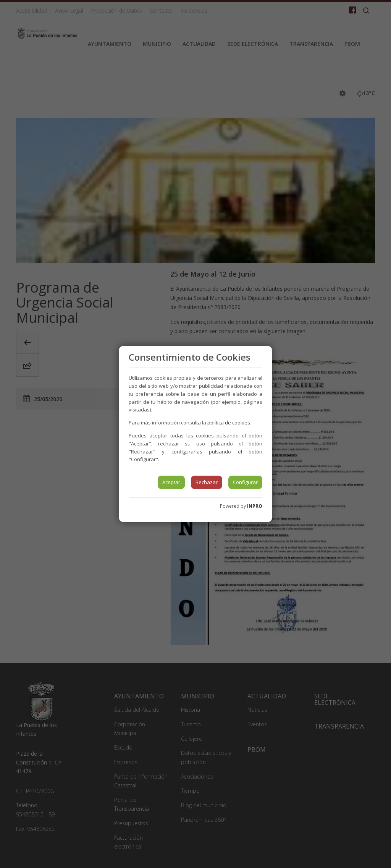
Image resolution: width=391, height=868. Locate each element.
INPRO (255, 506)
